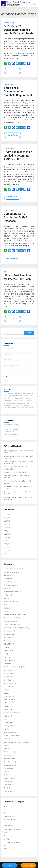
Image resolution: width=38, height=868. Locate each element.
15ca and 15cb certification (12, 569)
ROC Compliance (9, 768)
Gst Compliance (9, 670)
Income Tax (7, 696)
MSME (6, 739)
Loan (5, 729)
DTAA (5, 641)
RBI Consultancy (9, 765)
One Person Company (10, 836)
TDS (5, 788)
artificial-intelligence (10, 585)
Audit (5, 588)
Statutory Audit (8, 778)
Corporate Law (8, 631)
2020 (5, 534)
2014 (5, 554)
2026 (5, 515)
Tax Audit (7, 781)
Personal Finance (9, 759)
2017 (5, 544)
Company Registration (10, 625)
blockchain (7, 595)
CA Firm (6, 608)
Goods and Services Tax (11, 819)
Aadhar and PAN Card (10, 572)
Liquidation (7, 716)
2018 (5, 541)
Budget (6, 598)
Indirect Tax (7, 703)
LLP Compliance (9, 723)
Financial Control (9, 651)
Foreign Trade (8, 660)
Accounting (7, 579)
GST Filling (7, 677)
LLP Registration (9, 726)
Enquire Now (28, 865)
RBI (5, 846)
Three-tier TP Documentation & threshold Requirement (18, 92)
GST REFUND (8, 680)
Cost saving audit (9, 634)
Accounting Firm (9, 582)
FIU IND (6, 657)
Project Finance (8, 762)
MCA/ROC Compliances (11, 736)
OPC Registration (9, 752)
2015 (5, 551)
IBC (5, 690)
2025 (5, 518)
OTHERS (6, 839)
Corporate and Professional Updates (15, 628)
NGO (5, 746)
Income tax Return (9, 700)
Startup (6, 775)
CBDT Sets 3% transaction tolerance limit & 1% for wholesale (19, 30)
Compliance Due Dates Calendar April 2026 (17, 472)
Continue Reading (12, 71)
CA (5, 605)
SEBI (5, 772)
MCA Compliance (9, 732)
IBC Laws (7, 693)
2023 (5, 524)
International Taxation (10, 713)
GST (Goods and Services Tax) (13, 667)
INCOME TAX (8, 826)
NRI (5, 749)
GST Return (7, 687)
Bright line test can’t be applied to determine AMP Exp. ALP (18, 156)
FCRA (5, 647)
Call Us (10, 865)
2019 (5, 537)
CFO (5, 611)
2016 (5, 547)
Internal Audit (8, 710)
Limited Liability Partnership (12, 829)
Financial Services (9, 816)
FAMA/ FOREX (8, 644)
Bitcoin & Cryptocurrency (11, 592)
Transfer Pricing (9, 791)
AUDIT (6, 806)
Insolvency (7, 706)
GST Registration (9, 683)
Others (6, 755)
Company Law (8, 813)
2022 (5, 528)
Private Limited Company (11, 842)
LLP (5, 719)
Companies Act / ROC (10, 618)
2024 (5, 521)
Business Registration (10, 602)
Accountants (8, 575)
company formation (10, 621)
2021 (5, 531)
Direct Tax (7, 638)
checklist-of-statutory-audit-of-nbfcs (14, 615)
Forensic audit (8, 664)
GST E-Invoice (8, 674)
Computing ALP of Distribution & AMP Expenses (16, 217)
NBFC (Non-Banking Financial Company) (16, 742)
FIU (5, 654)
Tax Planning (8, 785)
